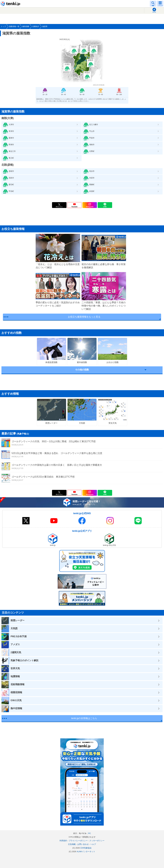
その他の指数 (82, 370)
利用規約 (63, 841)
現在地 (154, 12)
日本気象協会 (86, 848)
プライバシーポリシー (78, 841)
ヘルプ (93, 844)
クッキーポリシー (97, 841)
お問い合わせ (83, 844)
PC (90, 833)
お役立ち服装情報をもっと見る (84, 317)
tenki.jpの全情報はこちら (84, 718)
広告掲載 (72, 844)
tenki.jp (11, 4)
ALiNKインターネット (86, 852)
